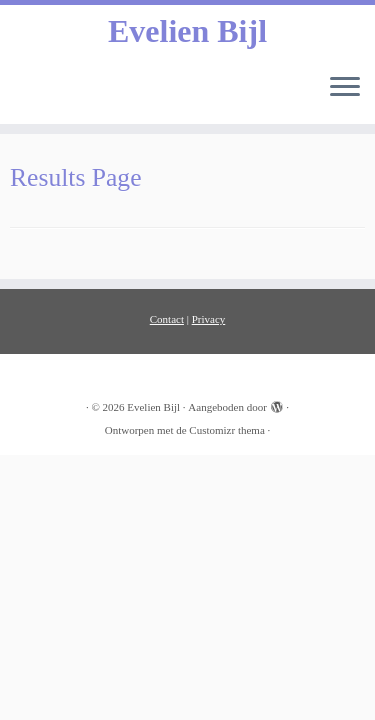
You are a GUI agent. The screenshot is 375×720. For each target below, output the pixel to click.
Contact (167, 319)
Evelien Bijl (187, 31)
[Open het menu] (345, 88)
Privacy (209, 319)
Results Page (76, 177)
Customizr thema (226, 430)
